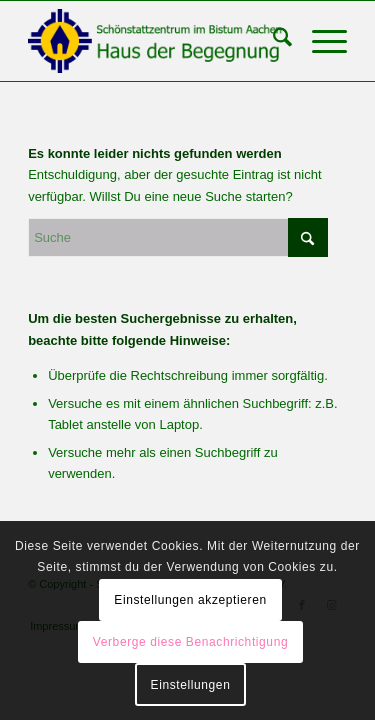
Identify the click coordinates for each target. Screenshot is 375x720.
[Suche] (272, 41)
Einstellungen (191, 685)
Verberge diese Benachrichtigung (190, 642)
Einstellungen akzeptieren (190, 600)
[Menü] (319, 41)
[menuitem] (272, 41)
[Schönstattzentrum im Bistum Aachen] (155, 41)
